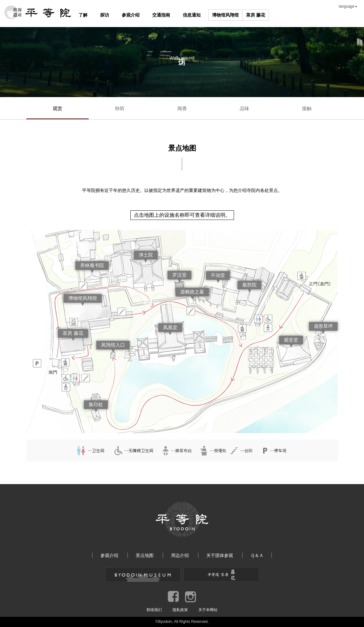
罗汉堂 (179, 275)
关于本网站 (208, 610)
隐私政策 (180, 610)
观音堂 (291, 340)
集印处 (96, 404)
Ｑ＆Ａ (257, 555)
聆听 (120, 108)
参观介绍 (131, 15)
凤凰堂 (170, 327)
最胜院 (249, 285)
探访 (105, 15)
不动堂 (218, 275)
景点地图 (145, 555)
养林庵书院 (92, 265)
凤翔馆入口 (113, 345)
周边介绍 (180, 555)
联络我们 (154, 610)
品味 (244, 108)
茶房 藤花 (256, 15)
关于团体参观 (220, 555)
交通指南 (161, 15)
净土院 (146, 255)
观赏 (58, 108)
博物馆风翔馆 (225, 15)
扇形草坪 (323, 326)
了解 (83, 15)
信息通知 (192, 15)
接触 (307, 108)
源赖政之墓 (192, 292)
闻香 (182, 108)
